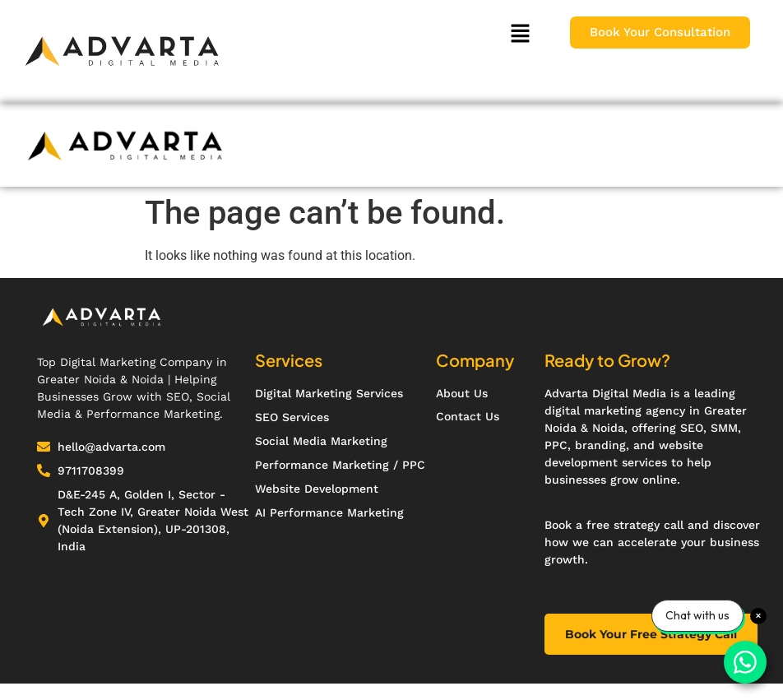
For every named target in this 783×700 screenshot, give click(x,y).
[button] (520, 35)
